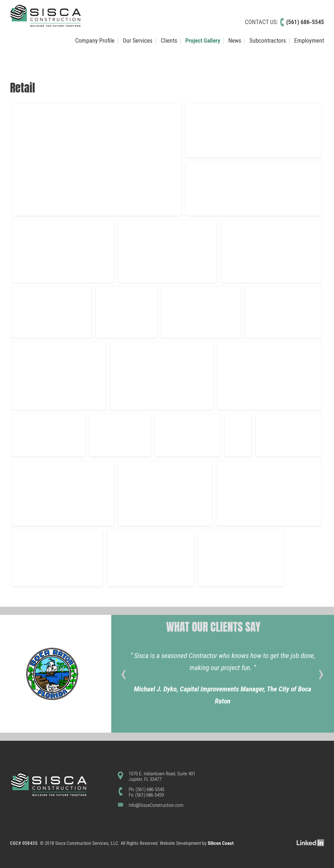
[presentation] (123, 676)
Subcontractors (268, 41)
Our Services (138, 41)
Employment (309, 41)
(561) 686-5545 (305, 22)
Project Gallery (203, 41)
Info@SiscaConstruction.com (156, 805)
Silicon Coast (221, 843)
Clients (169, 41)
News (235, 41)
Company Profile (95, 41)
